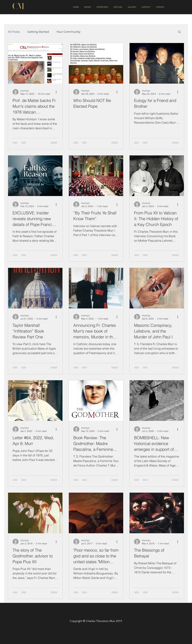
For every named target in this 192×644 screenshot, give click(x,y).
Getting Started (38, 32)
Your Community (68, 32)
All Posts (14, 32)
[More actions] (57, 92)
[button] (179, 32)
